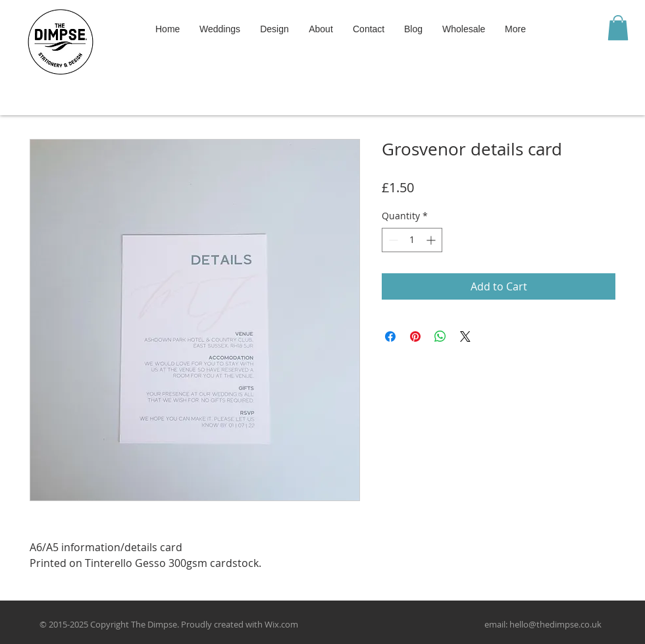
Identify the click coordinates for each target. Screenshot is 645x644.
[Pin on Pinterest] (415, 336)
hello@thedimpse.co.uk (555, 624)
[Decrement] (392, 240)
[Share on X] (465, 336)
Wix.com (281, 624)
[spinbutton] (412, 240)
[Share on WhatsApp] (440, 336)
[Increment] (432, 240)
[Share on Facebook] (390, 336)
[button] (618, 28)
